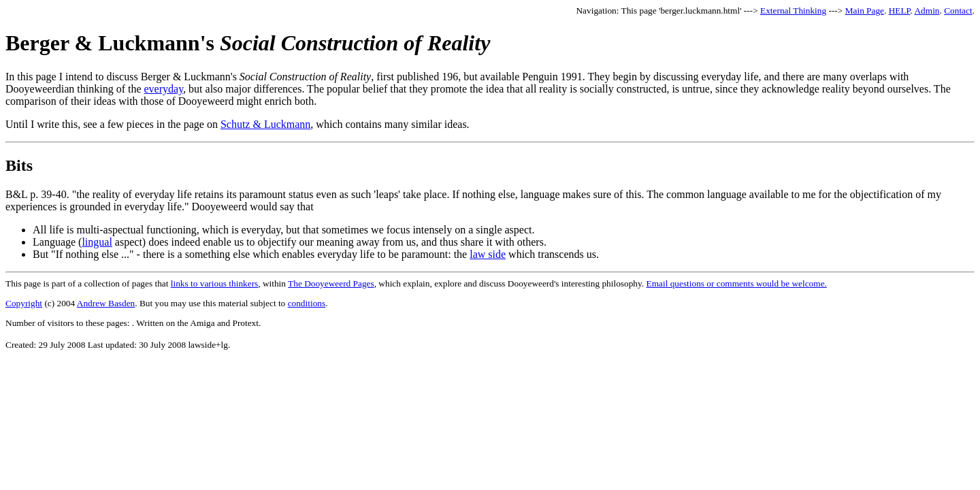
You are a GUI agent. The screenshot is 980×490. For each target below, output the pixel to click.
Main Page (865, 11)
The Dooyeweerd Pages (331, 283)
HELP (900, 11)
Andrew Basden (106, 303)
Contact (958, 11)
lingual (97, 242)
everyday (164, 89)
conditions (307, 303)
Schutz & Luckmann (265, 124)
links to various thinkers (214, 283)
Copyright (24, 303)
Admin (927, 11)
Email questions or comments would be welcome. (737, 283)
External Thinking (793, 11)
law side (488, 254)
